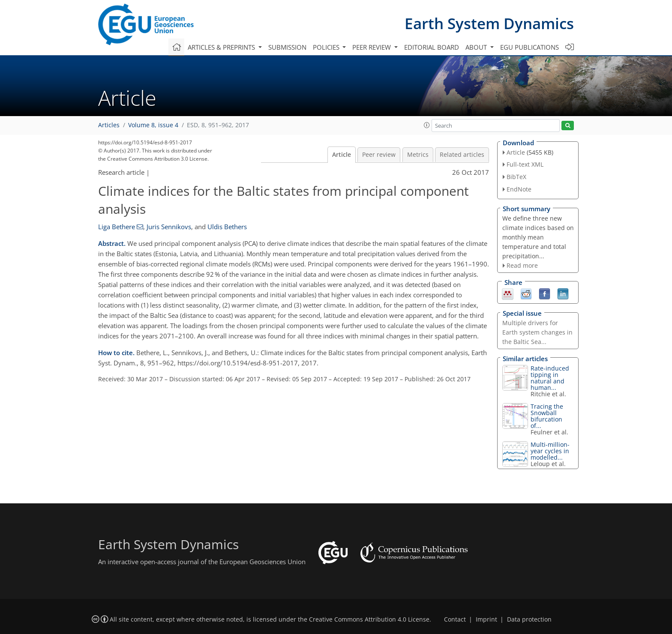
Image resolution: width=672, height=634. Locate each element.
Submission (287, 47)
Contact (455, 619)
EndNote (519, 189)
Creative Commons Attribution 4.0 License (369, 619)
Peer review (379, 155)
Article (342, 155)
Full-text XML (525, 164)
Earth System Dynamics (489, 23)
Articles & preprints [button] (222, 47)
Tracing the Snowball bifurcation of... (547, 416)
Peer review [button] (372, 47)
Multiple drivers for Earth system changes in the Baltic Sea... (537, 332)
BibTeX (516, 177)
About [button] (477, 47)
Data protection (529, 619)
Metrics (418, 155)
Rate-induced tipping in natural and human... (550, 378)
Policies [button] (327, 47)
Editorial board (432, 47)
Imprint (486, 619)
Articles (109, 125)
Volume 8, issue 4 (153, 125)
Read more (522, 265)
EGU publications (529, 47)
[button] (427, 125)
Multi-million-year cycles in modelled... (550, 451)
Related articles (462, 155)
